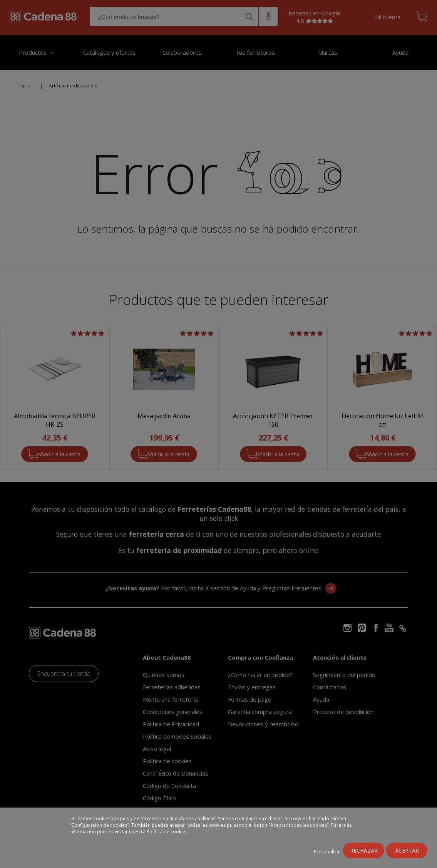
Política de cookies (167, 832)
